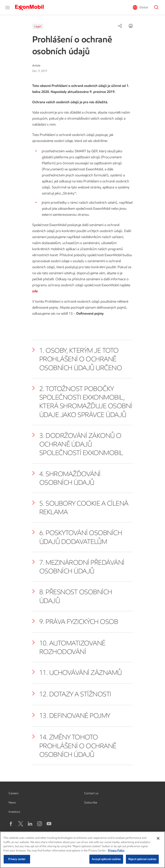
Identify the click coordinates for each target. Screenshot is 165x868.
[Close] (158, 838)
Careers (14, 793)
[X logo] (21, 824)
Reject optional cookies (142, 859)
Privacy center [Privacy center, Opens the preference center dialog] (17, 859)
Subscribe (91, 803)
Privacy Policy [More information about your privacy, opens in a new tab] (116, 850)
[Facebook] (11, 824)
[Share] (120, 26)
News (12, 803)
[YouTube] (49, 824)
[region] (82, 850)
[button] (8, 8)
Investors (14, 812)
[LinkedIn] (30, 824)
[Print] (131, 26)
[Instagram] (40, 824)
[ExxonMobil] (31, 8)
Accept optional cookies (106, 859)
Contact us (91, 793)
